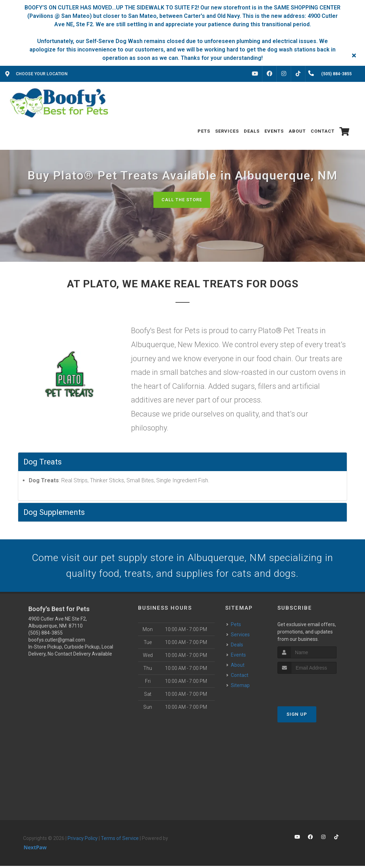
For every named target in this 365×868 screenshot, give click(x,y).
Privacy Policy (83, 841)
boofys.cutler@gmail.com (57, 642)
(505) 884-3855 (46, 635)
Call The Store (182, 200)
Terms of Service (120, 841)
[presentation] (315, 689)
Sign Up (297, 716)
